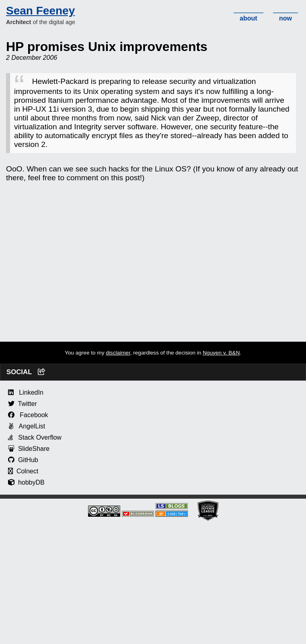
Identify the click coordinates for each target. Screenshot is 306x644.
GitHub (23, 460)
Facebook (28, 415)
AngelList (27, 426)
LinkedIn (26, 392)
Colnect (23, 471)
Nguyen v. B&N (221, 353)
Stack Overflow (35, 437)
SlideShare (29, 449)
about (248, 18)
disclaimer (118, 353)
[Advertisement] (153, 285)
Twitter (23, 404)
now (285, 18)
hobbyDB (26, 482)
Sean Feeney (40, 11)
